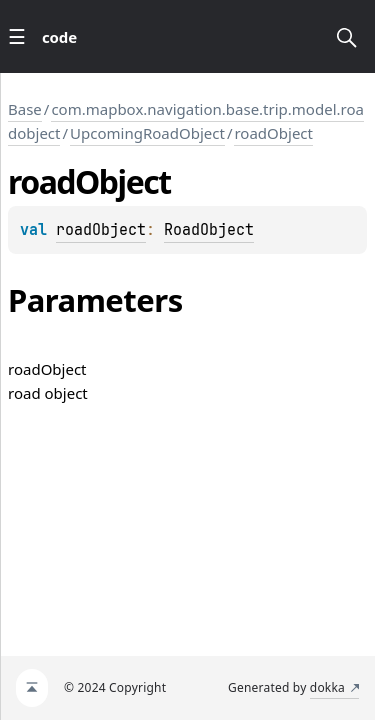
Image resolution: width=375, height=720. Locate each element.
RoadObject (209, 230)
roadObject (273, 133)
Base (25, 109)
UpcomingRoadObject (147, 133)
